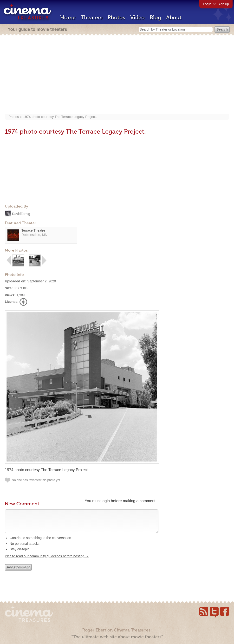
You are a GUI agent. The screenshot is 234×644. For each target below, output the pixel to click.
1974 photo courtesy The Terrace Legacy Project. (60, 117)
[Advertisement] (117, 75)
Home (68, 17)
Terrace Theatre (33, 230)
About (174, 17)
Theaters (92, 17)
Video (137, 17)
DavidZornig (21, 214)
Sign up (223, 4)
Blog (155, 17)
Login (207, 4)
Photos (116, 17)
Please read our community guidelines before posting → (47, 561)
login (106, 501)
